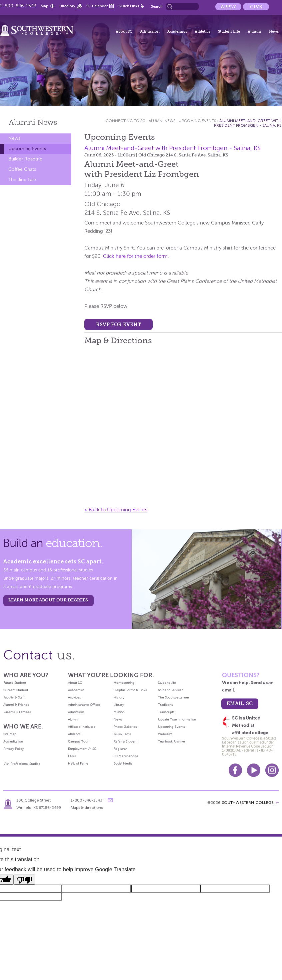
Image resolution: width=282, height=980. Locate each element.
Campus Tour (78, 741)
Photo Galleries (125, 727)
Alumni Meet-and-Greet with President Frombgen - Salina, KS (248, 123)
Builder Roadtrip (25, 159)
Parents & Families (17, 712)
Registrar (120, 749)
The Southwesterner (174, 697)
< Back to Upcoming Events (116, 510)
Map (44, 6)
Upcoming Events (27, 149)
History (119, 697)
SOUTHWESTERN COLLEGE (248, 803)
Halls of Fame (78, 763)
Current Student (16, 690)
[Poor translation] (24, 880)
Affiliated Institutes (81, 727)
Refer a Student (125, 741)
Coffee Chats (22, 169)
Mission (119, 712)
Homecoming (124, 683)
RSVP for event (118, 324)
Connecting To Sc (125, 121)
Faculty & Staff (14, 697)
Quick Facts (122, 734)
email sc (240, 703)
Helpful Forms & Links (130, 690)
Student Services (170, 690)
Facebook (235, 770)
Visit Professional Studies (22, 764)
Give (256, 7)
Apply (228, 7)
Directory (67, 6)
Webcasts (165, 734)
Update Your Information (177, 719)
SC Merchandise (126, 756)
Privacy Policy (13, 749)
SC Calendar (97, 6)
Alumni (254, 31)
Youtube (254, 770)
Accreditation (13, 741)
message (110, 800)
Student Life (229, 31)
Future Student (15, 683)
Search (157, 6)
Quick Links (129, 6)
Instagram (272, 770)
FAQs (72, 756)
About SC (124, 31)
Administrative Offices (84, 705)
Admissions (76, 712)
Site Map (10, 734)
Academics (177, 31)
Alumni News (162, 121)
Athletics (202, 31)
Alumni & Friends (16, 705)
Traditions (165, 705)
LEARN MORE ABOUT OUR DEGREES (48, 600)
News (274, 31)
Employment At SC (82, 749)
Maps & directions (87, 808)
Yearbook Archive (171, 741)
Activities (74, 697)
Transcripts (166, 712)
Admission (150, 31)
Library (119, 705)
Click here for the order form (135, 256)
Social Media (123, 763)
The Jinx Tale (22, 180)
